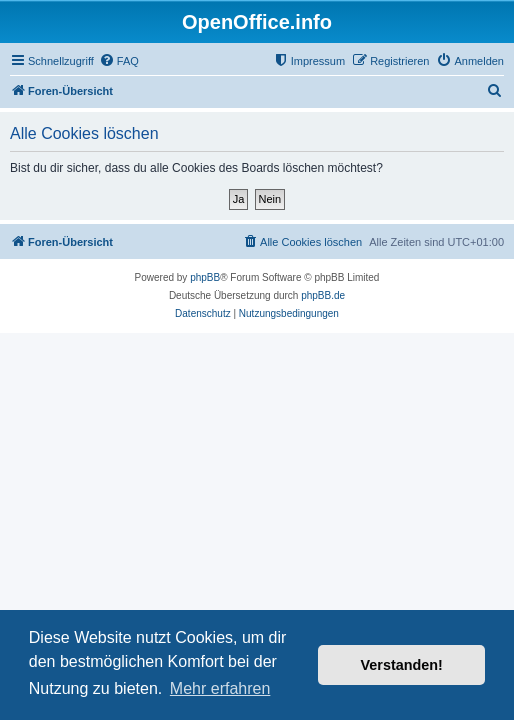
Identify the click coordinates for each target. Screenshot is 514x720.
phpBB (205, 277)
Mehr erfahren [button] (220, 688)
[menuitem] (119, 61)
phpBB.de (323, 295)
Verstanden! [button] (402, 665)
